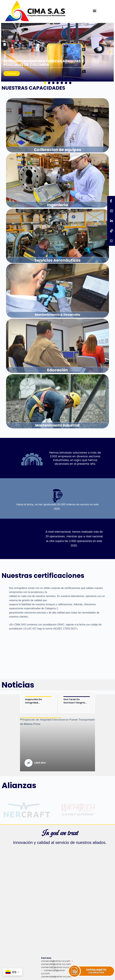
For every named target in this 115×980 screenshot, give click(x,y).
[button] (95, 11)
